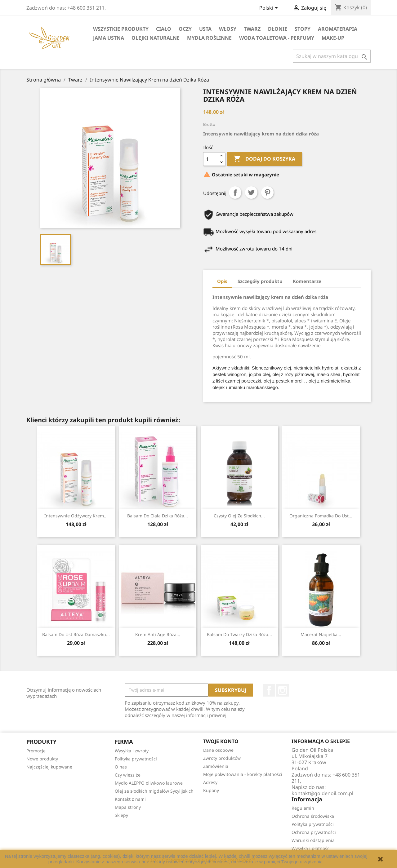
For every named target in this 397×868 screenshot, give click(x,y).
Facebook (269, 690)
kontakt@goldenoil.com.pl (322, 793)
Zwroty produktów (222, 758)
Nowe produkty (42, 759)
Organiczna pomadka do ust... (321, 516)
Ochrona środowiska (313, 816)
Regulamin (303, 808)
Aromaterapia (338, 29)
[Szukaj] (332, 56)
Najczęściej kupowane (49, 767)
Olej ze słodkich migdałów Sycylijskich (154, 791)
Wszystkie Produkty (121, 29)
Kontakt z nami (130, 799)
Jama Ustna (109, 38)
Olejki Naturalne (156, 38)
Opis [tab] (222, 281)
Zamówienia (216, 766)
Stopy (303, 29)
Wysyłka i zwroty (132, 751)
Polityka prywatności (136, 759)
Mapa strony (128, 807)
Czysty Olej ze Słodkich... (239, 516)
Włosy (228, 29)
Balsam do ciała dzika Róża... (158, 516)
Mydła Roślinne (209, 38)
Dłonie (278, 29)
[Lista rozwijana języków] (270, 8)
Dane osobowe (218, 750)
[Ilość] (211, 159)
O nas (121, 767)
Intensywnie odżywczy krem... (76, 516)
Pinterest (267, 193)
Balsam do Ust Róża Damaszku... (76, 634)
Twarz (252, 29)
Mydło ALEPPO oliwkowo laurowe (149, 783)
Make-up (333, 38)
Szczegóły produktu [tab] (260, 281)
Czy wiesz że (128, 775)
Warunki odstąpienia (313, 840)
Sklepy (121, 815)
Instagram (283, 690)
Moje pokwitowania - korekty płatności (243, 774)
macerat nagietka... (321, 634)
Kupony (211, 790)
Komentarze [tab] (307, 281)
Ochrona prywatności (314, 832)
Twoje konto (221, 741)
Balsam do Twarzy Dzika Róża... (239, 634)
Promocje (36, 751)
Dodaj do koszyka (264, 159)
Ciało (164, 29)
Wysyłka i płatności (311, 848)
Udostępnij (235, 193)
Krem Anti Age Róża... (158, 634)
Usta (205, 29)
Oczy (185, 29)
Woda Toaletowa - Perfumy (277, 38)
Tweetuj (251, 193)
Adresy (210, 782)
